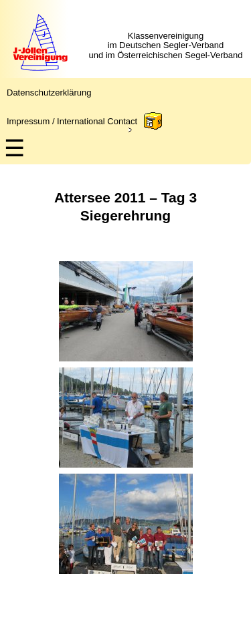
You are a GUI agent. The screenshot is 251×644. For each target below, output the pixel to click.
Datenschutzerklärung (49, 93)
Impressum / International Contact (72, 121)
